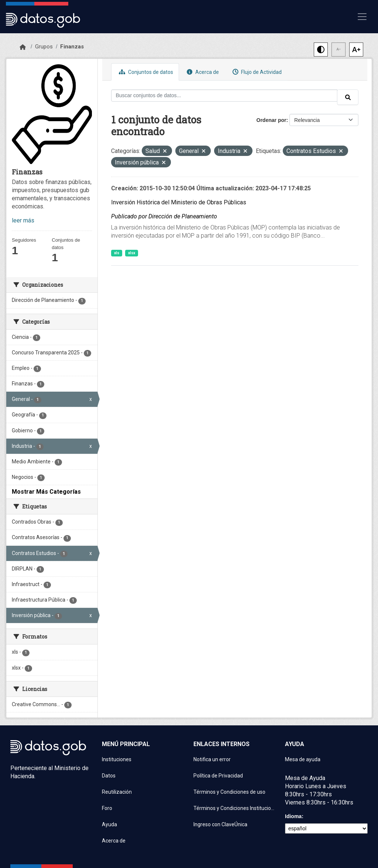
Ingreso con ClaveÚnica (220, 824)
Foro (107, 808)
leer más (23, 220)
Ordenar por (272, 120)
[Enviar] (348, 97)
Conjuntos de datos (145, 72)
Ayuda (109, 824)
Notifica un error (212, 759)
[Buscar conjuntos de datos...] (224, 96)
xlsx (132, 253)
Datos (109, 776)
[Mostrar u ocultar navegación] (362, 17)
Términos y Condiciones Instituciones (235, 808)
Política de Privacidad (218, 776)
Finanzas (72, 47)
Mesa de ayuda (303, 759)
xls (117, 253)
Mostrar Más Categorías (46, 492)
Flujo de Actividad (256, 72)
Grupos (44, 47)
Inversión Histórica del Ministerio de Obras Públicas (179, 202)
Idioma (293, 816)
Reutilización (117, 792)
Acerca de (202, 72)
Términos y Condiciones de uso (229, 792)
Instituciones (117, 759)
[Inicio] (23, 47)
